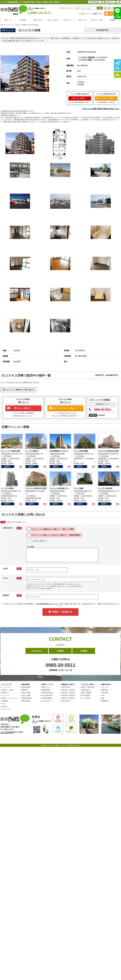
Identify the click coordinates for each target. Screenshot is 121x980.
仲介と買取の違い (47, 695)
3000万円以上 (66, 701)
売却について (68, 20)
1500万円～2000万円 (68, 693)
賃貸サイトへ (98, 14)
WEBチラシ (6, 693)
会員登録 (60, 651)
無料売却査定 (46, 690)
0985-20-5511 (100, 410)
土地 (103, 695)
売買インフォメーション (10, 698)
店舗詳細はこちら (103, 404)
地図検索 (25, 690)
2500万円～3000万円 (68, 698)
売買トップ (8, 20)
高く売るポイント (47, 701)
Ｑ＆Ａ (4, 704)
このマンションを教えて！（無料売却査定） (54, 535)
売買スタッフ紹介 (97, 20)
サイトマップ (6, 709)
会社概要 (112, 20)
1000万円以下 (66, 687)
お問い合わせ (37, 651)
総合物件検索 (26, 687)
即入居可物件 (86, 695)
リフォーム (5, 695)
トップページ (6, 687)
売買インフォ (82, 20)
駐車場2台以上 (86, 690)
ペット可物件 (86, 698)
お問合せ (5, 706)
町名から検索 (26, 693)
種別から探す (38, 20)
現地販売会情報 (27, 698)
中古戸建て (105, 693)
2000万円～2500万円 (68, 695)
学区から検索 (26, 695)
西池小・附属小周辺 (88, 687)
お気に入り (109, 2)
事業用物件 (105, 701)
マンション (105, 687)
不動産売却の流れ (47, 693)
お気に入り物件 (53, 20)
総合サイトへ (86, 14)
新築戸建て (105, 690)
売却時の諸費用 (47, 698)
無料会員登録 (26, 701)
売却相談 (84, 651)
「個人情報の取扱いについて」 (47, 604)
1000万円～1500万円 (68, 690)
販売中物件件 (103, 30)
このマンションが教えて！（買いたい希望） (51, 529)
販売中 (7, 467)
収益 (103, 698)
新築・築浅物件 (87, 693)
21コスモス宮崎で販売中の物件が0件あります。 (102, 109)
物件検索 (23, 20)
